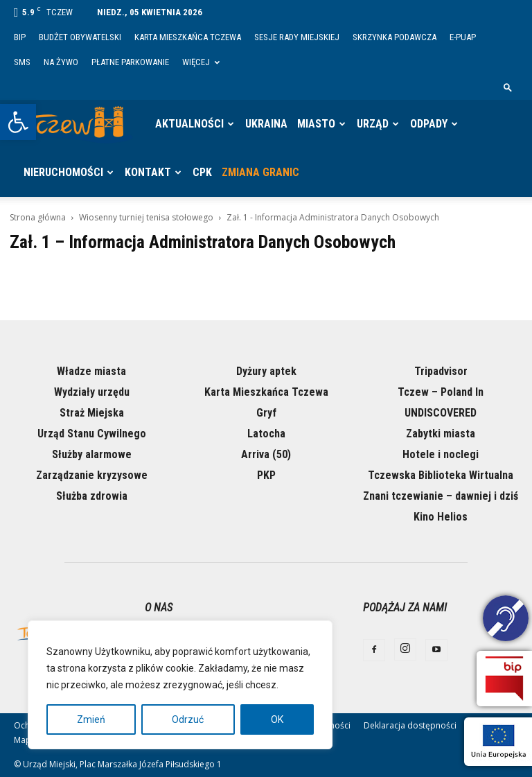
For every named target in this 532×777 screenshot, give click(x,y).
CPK (202, 172)
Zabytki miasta (441, 434)
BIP (20, 37)
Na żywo (61, 62)
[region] (180, 685)
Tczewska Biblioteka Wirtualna (441, 475)
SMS (22, 62)
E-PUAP (463, 37)
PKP (266, 475)
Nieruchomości (63, 172)
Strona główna (38, 217)
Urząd (373, 124)
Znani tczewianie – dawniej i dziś (441, 496)
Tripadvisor (441, 371)
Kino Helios (441, 517)
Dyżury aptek (266, 371)
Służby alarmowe (92, 454)
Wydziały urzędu (92, 392)
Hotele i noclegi (441, 454)
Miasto (316, 124)
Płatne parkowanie (130, 62)
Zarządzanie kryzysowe (92, 475)
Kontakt (148, 172)
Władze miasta (91, 371)
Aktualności (189, 124)
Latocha (266, 434)
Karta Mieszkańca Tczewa (188, 37)
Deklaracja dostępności (410, 725)
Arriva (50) (266, 454)
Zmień (91, 719)
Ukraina (266, 124)
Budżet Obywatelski (80, 37)
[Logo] (76, 124)
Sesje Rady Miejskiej (297, 37)
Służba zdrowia (92, 496)
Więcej (201, 62)
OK (277, 719)
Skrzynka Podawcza (394, 37)
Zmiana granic (260, 172)
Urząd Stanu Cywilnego (92, 434)
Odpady (429, 124)
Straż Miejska (92, 413)
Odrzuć (188, 719)
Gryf (266, 413)
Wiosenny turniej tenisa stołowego (146, 217)
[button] (18, 122)
